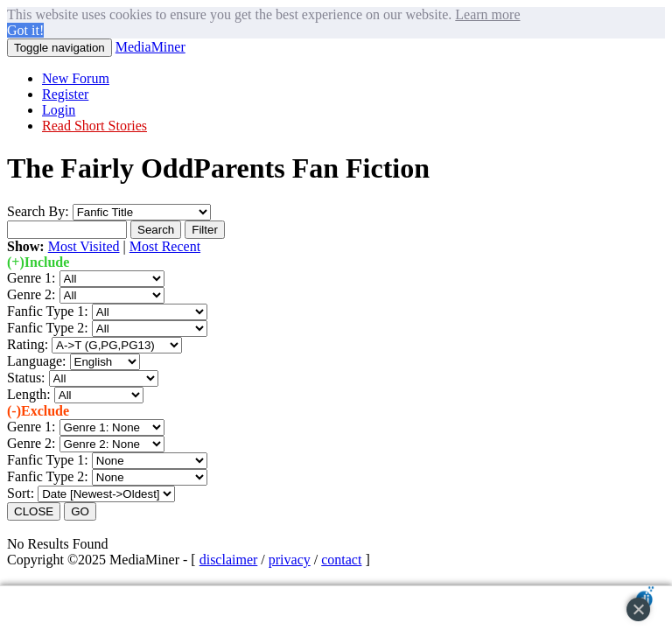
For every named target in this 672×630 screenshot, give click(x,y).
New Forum (76, 78)
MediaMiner (150, 47)
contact (341, 560)
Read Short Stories (94, 126)
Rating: (29, 344)
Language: (38, 361)
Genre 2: (31, 294)
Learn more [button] (487, 14)
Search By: (38, 211)
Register (65, 94)
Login (59, 110)
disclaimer (229, 560)
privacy (290, 560)
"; (112, 279)
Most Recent (165, 246)
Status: (28, 378)
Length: (31, 394)
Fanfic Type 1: (48, 311)
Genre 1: (31, 278)
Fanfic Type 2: (48, 328)
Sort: (21, 493)
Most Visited (84, 246)
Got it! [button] (25, 30)
